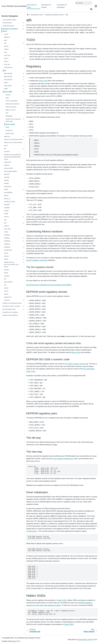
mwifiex (6, 211)
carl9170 (7, 165)
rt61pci (6, 253)
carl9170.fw (8, 162)
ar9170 (6, 58)
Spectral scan (10, 133)
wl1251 (6, 288)
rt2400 (6, 232)
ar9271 (6, 61)
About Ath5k (8, 86)
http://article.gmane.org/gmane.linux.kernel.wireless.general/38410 (49, 285)
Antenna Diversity (11, 107)
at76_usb (7, 64)
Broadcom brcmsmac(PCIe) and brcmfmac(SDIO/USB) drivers (13, 157)
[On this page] (96, 6)
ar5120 (6, 46)
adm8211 (7, 37)
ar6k (5, 52)
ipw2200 (7, 177)
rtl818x (6, 259)
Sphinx (14, 641)
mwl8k (6, 214)
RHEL (7, 127)
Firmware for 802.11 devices (11, 306)
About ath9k (8, 92)
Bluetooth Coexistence (12, 104)
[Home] (28, 15)
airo (5, 43)
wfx (5, 279)
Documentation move (9, 309)
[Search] (84, 3)
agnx (6, 40)
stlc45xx (7, 270)
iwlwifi (6, 189)
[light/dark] (91, 9)
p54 (5, 223)
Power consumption (12, 101)
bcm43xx (7, 152)
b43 (5, 149)
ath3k (6, 83)
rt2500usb (7, 241)
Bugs (7, 98)
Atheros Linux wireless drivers (13, 142)
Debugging (9, 116)
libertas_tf (7, 199)
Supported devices (8, 26)
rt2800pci (7, 244)
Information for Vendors (46, 6)
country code (43, 81)
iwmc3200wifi (8, 192)
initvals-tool (9, 130)
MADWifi (7, 205)
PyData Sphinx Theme (85, 640)
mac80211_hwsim (10, 202)
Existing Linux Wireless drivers (10, 30)
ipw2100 (7, 174)
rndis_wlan (7, 229)
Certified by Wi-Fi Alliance (10, 312)
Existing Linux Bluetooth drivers (12, 303)
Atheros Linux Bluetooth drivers (14, 139)
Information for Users (32, 6)
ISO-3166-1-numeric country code (77, 364)
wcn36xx (7, 276)
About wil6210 (8, 282)
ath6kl (6, 89)
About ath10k (8, 73)
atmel (6, 146)
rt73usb (6, 256)
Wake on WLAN (10, 110)
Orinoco (6, 217)
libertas (6, 196)
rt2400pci (7, 235)
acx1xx (6, 34)
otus (5, 220)
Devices (8, 95)
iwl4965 (6, 183)
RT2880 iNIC (8, 250)
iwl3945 (6, 180)
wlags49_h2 (8, 297)
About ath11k (8, 77)
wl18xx (6, 294)
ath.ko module (10, 124)
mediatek (7, 208)
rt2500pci (7, 238)
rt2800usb (7, 247)
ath (5, 71)
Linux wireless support (9, 20)
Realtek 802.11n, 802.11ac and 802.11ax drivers (11, 265)
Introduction (8, 186)
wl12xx (6, 291)
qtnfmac (6, 226)
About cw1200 (8, 168)
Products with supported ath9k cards (13, 120)
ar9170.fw (7, 55)
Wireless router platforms (10, 315)
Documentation (7, 23)
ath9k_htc (7, 136)
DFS (7, 113)
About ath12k (8, 80)
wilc (5, 285)
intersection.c (33, 531)
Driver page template (10, 171)
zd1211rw (7, 300)
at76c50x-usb (8, 67)
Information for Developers (62, 6)
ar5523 (6, 49)
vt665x (6, 273)
